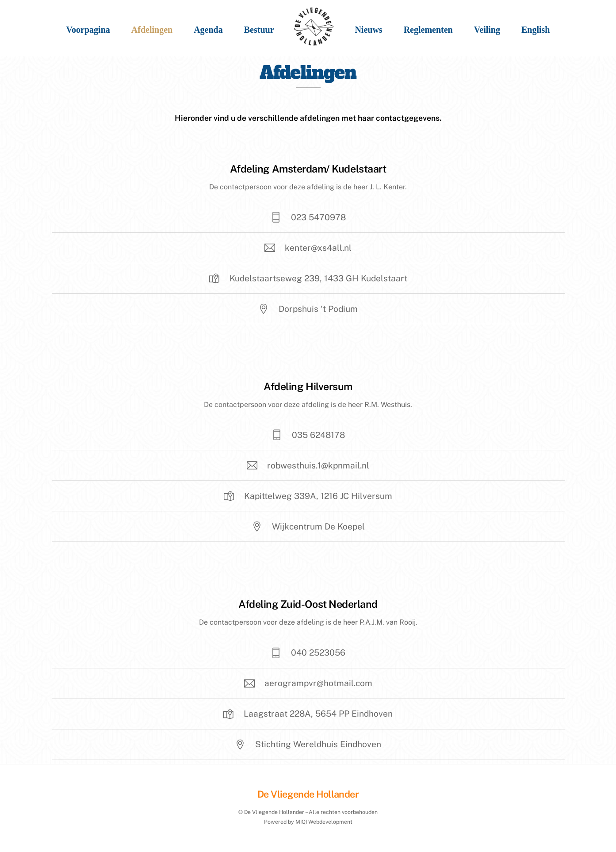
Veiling (487, 30)
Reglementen (428, 30)
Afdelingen (152, 30)
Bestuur (259, 30)
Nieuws (368, 30)
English (536, 30)
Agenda (208, 30)
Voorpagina (88, 30)
